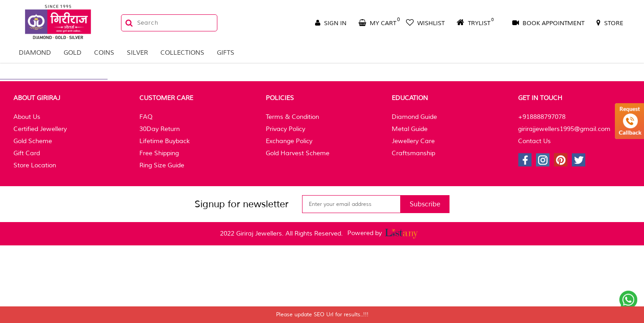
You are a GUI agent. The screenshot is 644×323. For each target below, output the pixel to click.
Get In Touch (540, 98)
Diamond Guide (414, 117)
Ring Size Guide (162, 165)
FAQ (146, 117)
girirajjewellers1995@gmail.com (564, 129)
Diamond (35, 53)
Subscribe (425, 204)
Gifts (226, 53)
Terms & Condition (292, 117)
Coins (104, 53)
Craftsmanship (413, 153)
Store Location (35, 165)
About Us (27, 117)
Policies (280, 98)
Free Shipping (159, 153)
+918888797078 (542, 117)
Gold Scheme (33, 141)
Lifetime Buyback (164, 141)
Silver (137, 53)
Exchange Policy (289, 141)
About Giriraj (37, 98)
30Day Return (160, 129)
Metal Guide (410, 129)
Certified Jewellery (40, 129)
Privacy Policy (285, 129)
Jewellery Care (413, 141)
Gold (73, 53)
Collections (182, 53)
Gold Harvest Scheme (298, 153)
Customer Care (166, 98)
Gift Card (27, 153)
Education (410, 98)
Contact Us (534, 141)
